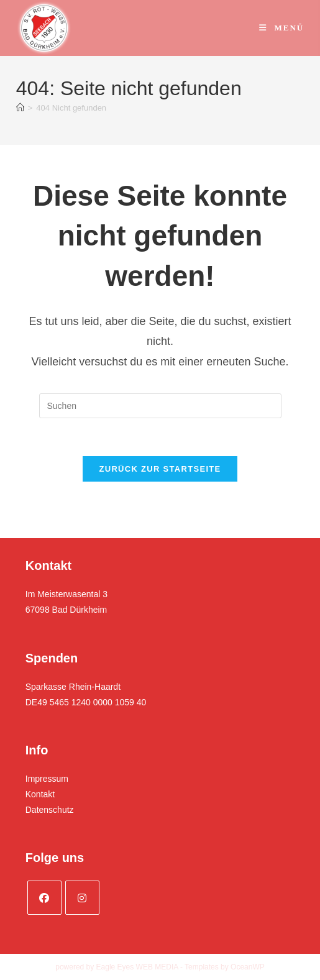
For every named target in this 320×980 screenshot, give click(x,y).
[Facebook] (44, 898)
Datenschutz (50, 810)
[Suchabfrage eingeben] (160, 406)
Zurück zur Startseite (160, 469)
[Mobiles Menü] (281, 28)
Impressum (47, 779)
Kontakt (40, 794)
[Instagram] (82, 898)
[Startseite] (20, 108)
